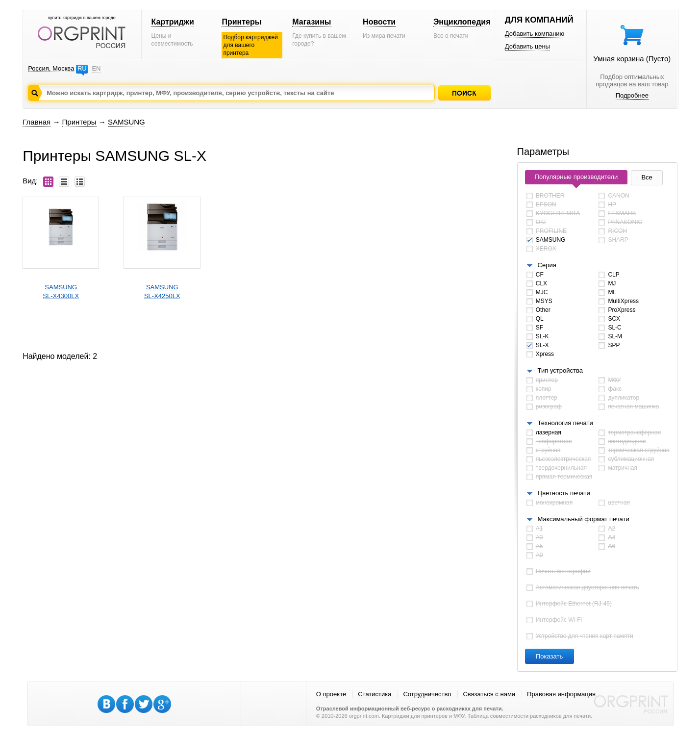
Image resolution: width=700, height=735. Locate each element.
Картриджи (173, 22)
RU (82, 68)
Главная (37, 122)
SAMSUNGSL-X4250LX (162, 291)
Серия (547, 265)
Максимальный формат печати (584, 519)
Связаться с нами (489, 694)
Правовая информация (561, 694)
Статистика (375, 694)
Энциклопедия (462, 22)
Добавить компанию (535, 34)
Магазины (312, 22)
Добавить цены (527, 46)
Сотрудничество (427, 694)
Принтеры (241, 22)
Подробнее (632, 95)
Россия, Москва (51, 68)
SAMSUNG (126, 122)
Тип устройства (560, 370)
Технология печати (565, 423)
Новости (379, 22)
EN (96, 68)
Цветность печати (564, 493)
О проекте (331, 694)
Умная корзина (632, 59)
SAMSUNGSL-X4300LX (61, 291)
